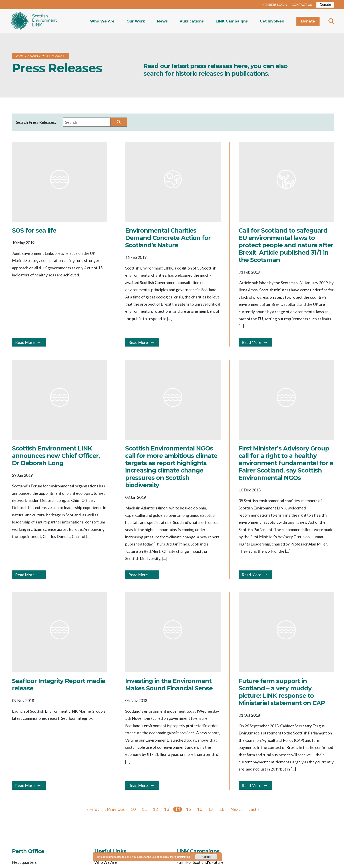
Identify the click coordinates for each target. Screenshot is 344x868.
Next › (236, 809)
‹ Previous (115, 809)
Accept (206, 857)
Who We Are (102, 21)
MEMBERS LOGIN (275, 5)
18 (222, 809)
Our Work (136, 21)
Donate (325, 4)
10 (133, 809)
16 (200, 809)
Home (33, 21)
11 (144, 809)
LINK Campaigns (232, 21)
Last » (254, 809)
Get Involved (272, 21)
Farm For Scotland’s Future (200, 862)
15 (189, 809)
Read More (25, 342)
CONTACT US (302, 5)
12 (155, 809)
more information (180, 857)
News (162, 21)
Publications (192, 21)
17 (211, 809)
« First (93, 809)
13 (167, 809)
